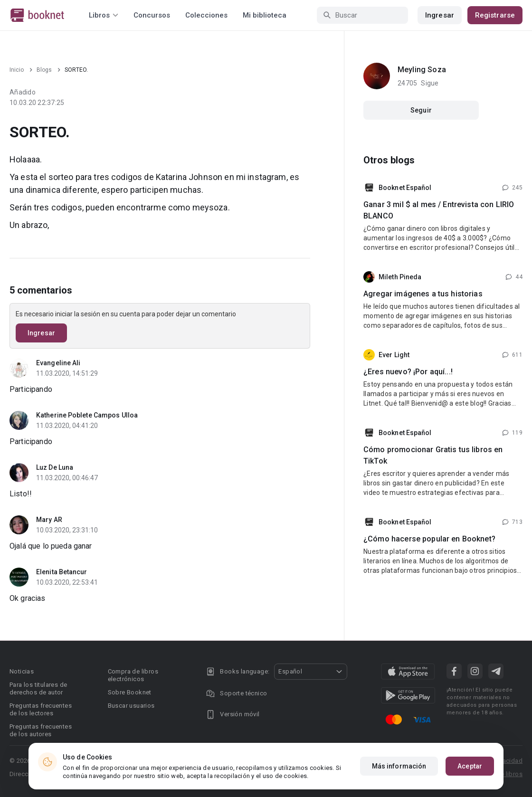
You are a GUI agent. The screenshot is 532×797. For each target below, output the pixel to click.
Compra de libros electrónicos (133, 675)
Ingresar (440, 15)
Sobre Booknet (130, 692)
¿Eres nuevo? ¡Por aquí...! (408, 372)
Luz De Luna (55, 467)
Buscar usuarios (131, 706)
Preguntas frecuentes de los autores (41, 730)
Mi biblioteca (265, 15)
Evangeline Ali (58, 363)
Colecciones (206, 15)
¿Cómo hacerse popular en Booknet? (429, 539)
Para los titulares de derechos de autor (38, 688)
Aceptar (470, 766)
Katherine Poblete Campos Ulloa (87, 415)
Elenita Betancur (62, 572)
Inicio (17, 70)
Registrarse (495, 15)
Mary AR (49, 520)
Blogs (44, 70)
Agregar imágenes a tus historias (423, 294)
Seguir (421, 110)
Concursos (152, 15)
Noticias (22, 671)
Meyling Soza (422, 70)
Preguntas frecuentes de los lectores (41, 709)
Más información (399, 766)
